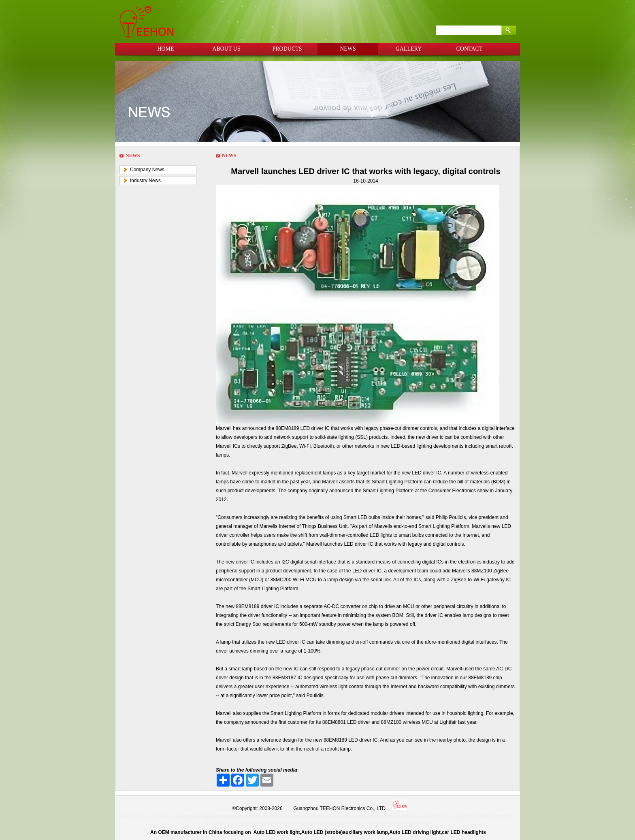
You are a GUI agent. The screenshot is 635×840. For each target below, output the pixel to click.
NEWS (348, 49)
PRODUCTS (287, 49)
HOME (165, 49)
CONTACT (470, 49)
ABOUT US (226, 49)
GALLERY (409, 49)
